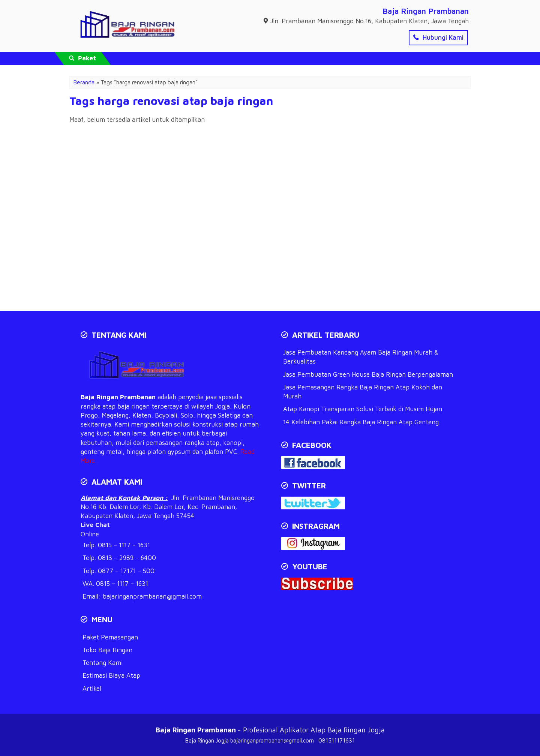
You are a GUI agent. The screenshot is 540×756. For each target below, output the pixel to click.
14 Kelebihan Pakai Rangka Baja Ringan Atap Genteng (361, 422)
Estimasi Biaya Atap (111, 675)
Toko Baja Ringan (107, 650)
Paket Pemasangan (110, 637)
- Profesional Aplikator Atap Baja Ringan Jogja (270, 730)
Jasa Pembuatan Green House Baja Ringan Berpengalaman (368, 374)
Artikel (92, 689)
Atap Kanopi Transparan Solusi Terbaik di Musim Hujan (363, 409)
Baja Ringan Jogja (207, 740)
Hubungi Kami (438, 37)
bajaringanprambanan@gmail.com (152, 596)
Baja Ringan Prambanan (426, 11)
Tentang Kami (103, 663)
